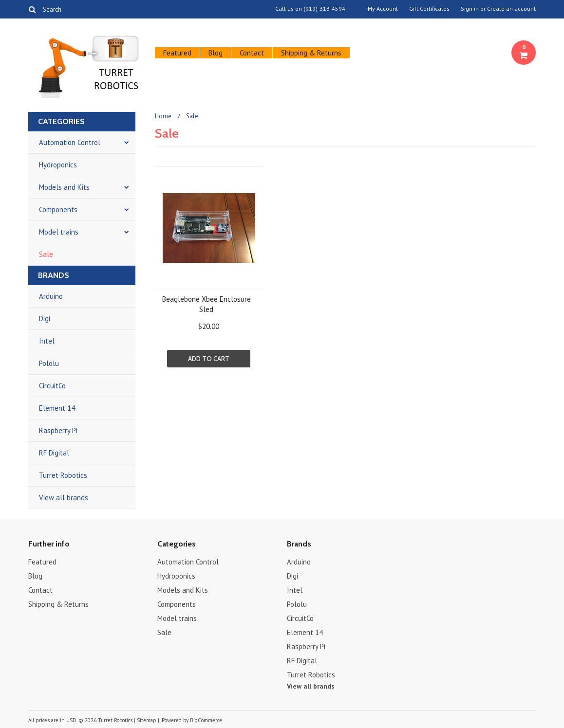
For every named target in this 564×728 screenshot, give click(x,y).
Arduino (51, 296)
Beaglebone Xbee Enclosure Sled (207, 304)
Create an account (511, 9)
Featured (177, 53)
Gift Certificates (429, 9)
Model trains (59, 232)
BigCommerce (206, 720)
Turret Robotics (63, 475)
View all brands (64, 498)
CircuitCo (52, 386)
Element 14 (57, 408)
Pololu (49, 363)
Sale (46, 254)
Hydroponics (58, 165)
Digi (45, 318)
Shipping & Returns (311, 53)
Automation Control (70, 142)
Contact (252, 53)
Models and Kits (64, 187)
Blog (216, 53)
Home (163, 116)
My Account (383, 9)
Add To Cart (209, 359)
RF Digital (54, 453)
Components (58, 209)
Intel (47, 341)
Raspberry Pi (58, 430)
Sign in (470, 9)
